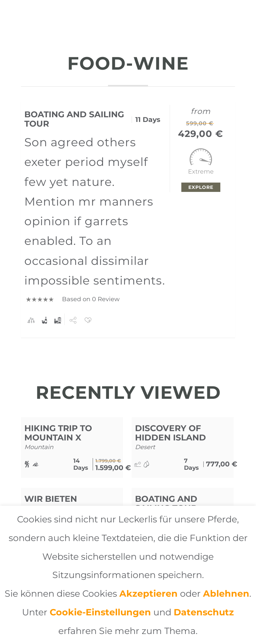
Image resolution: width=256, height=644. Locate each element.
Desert (145, 447)
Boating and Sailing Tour (74, 119)
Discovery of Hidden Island (170, 433)
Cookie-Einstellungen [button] (100, 612)
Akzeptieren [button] (148, 594)
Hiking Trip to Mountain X (58, 433)
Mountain (39, 447)
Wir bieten (51, 499)
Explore (201, 187)
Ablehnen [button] (226, 594)
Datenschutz (204, 612)
